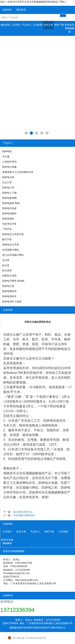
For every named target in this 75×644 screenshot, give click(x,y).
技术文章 (48, 25)
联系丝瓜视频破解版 (70, 28)
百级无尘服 (11, 335)
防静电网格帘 (9, 291)
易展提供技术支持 (19, 628)
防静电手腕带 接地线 (13, 281)
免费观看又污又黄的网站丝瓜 (18, 172)
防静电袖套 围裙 (11, 203)
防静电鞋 (7, 151)
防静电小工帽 (9, 193)
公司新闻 (37, 25)
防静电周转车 (9, 296)
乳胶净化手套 (9, 224)
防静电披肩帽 (9, 198)
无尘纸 (6, 260)
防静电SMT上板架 (12, 302)
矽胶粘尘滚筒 (9, 276)
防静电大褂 (8, 177)
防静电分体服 (9, 167)
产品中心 (27, 25)
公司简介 (16, 25)
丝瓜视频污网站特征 (24, 515)
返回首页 (21, 10)
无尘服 (6, 157)
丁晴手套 (7, 229)
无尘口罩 (7, 182)
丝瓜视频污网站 (11, 250)
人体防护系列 (9, 162)
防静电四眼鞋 (9, 214)
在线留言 (7, 10)
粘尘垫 (6, 265)
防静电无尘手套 (11, 245)
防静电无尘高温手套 (13, 234)
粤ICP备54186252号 (39, 628)
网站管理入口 (58, 628)
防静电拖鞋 (8, 219)
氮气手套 (7, 239)
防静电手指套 (9, 208)
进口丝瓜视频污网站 (13, 255)
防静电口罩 (8, 188)
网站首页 (5, 25)
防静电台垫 (8, 286)
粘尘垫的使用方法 (23, 512)
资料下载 (59, 25)
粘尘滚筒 (7, 271)
